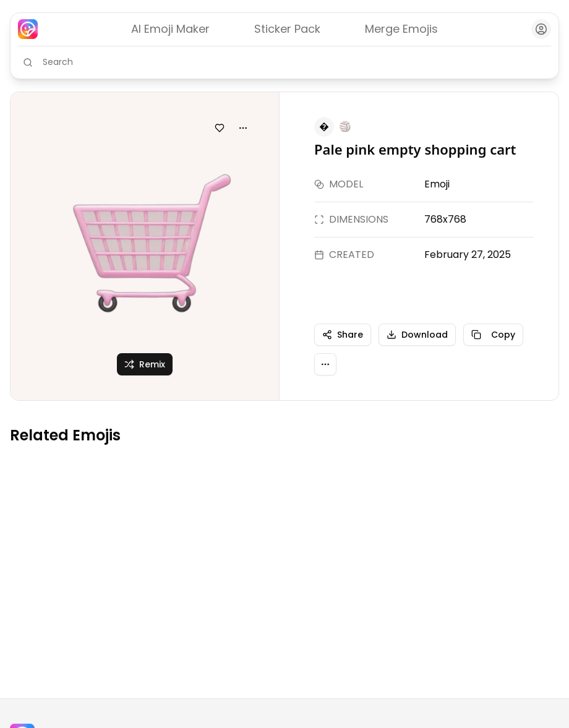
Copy (493, 335)
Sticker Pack (287, 29)
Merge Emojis (401, 29)
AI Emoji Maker (170, 29)
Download (417, 335)
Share (343, 335)
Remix (145, 364)
